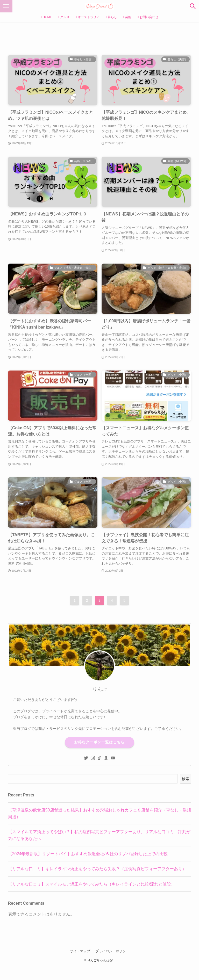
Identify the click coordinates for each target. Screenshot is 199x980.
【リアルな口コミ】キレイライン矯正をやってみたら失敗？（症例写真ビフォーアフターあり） (97, 869)
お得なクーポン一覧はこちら (99, 742)
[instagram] (93, 758)
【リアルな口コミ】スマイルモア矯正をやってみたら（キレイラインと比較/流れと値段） (91, 884)
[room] (106, 758)
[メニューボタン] (6, 6)
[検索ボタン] (193, 6)
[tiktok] (99, 758)
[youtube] (113, 758)
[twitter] (86, 758)
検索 (186, 779)
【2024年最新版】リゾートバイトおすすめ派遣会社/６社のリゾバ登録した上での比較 (88, 854)
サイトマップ (80, 951)
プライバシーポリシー (112, 951)
